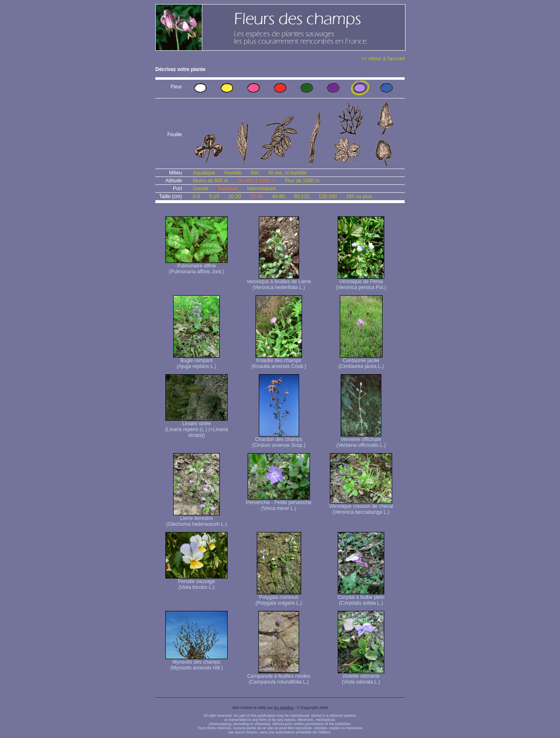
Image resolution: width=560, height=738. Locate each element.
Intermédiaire (262, 189)
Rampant (228, 189)
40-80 (279, 196)
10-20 (235, 196)
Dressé (201, 189)
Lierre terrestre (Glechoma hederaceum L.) (196, 519)
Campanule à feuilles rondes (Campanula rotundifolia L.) (279, 677)
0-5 (196, 196)
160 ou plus (359, 196)
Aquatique (204, 173)
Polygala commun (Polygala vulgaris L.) (279, 598)
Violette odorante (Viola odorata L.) (361, 677)
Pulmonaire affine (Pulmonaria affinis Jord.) (196, 266)
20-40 (257, 196)
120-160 (328, 196)
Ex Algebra (284, 708)
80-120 (301, 196)
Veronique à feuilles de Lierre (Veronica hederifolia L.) (279, 282)
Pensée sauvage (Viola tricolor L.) (196, 582)
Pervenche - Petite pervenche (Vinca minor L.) (279, 503)
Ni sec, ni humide (287, 173)
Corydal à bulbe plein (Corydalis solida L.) (361, 598)
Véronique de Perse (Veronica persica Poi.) (361, 282)
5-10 (214, 196)
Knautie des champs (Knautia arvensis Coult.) (279, 361)
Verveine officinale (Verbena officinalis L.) (361, 440)
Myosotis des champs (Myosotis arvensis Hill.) (196, 663)
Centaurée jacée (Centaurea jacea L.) (361, 361)
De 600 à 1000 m (256, 181)
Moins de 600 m (210, 181)
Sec (255, 173)
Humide (233, 173)
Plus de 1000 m (302, 181)
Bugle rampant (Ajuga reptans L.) (196, 361)
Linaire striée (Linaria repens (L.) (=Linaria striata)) (196, 427)
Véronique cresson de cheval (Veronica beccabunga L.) (361, 507)
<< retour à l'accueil (383, 59)
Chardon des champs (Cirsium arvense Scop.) (279, 440)
